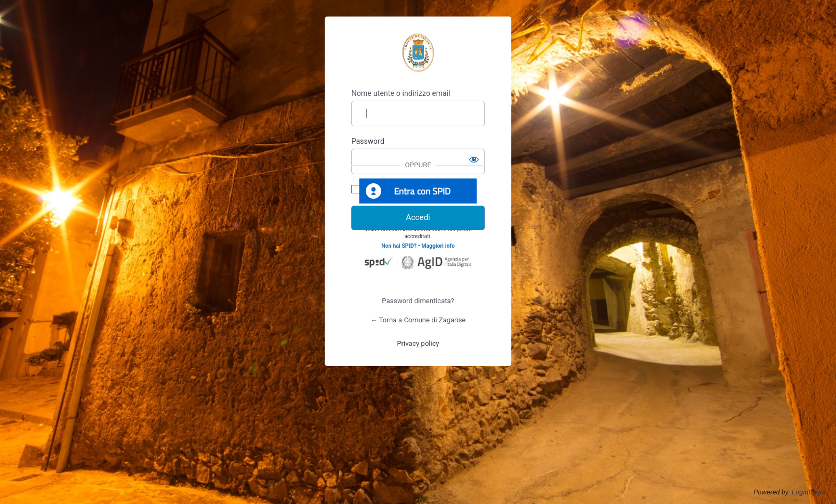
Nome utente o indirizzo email (401, 93)
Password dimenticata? (418, 301)
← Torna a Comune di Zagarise (418, 320)
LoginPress (809, 492)
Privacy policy (418, 343)
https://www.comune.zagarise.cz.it (418, 53)
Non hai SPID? (399, 246)
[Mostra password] (474, 159)
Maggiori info (438, 246)
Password (368, 141)
